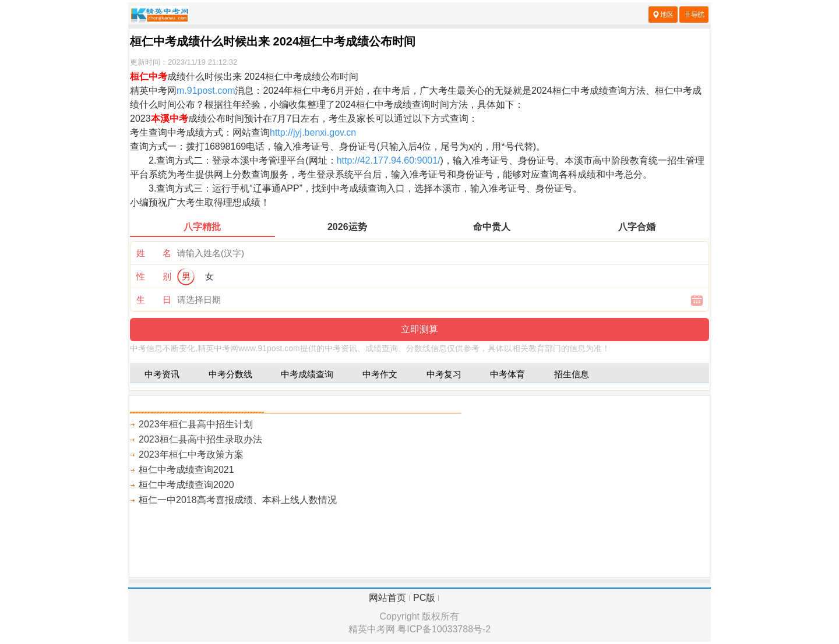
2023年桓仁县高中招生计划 (196, 424)
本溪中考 (170, 118)
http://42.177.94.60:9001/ (389, 160)
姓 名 (154, 253)
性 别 (154, 276)
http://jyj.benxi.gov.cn (313, 132)
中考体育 (507, 374)
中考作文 (380, 374)
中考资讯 (162, 374)
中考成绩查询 (307, 374)
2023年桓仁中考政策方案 (191, 454)
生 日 (154, 300)
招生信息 (572, 374)
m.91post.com (206, 91)
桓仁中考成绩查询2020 (186, 485)
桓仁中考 (149, 77)
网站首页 (387, 598)
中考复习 (444, 374)
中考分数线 (230, 374)
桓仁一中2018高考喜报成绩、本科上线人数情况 (238, 500)
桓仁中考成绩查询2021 (186, 470)
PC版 (424, 598)
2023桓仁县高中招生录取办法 (200, 439)
